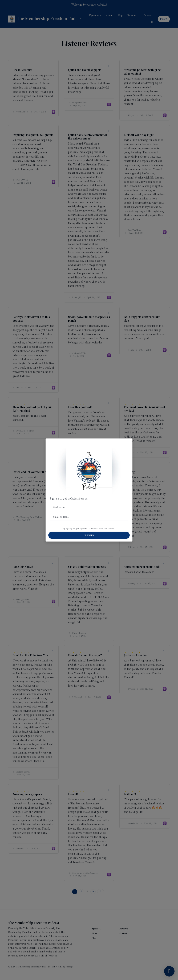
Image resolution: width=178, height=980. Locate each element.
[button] (127, 443)
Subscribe (89, 535)
